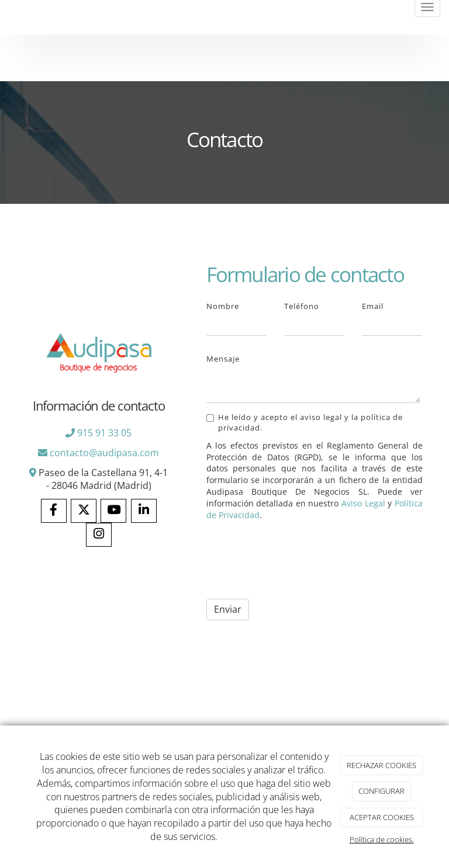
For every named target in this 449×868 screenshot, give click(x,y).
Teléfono (302, 306)
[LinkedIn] (144, 511)
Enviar (228, 609)
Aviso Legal (363, 503)
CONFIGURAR (381, 791)
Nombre (223, 306)
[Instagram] (99, 535)
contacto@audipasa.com (104, 453)
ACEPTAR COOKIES (382, 817)
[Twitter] (84, 511)
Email (373, 306)
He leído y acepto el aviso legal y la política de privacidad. (305, 422)
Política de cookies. (382, 839)
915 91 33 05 (104, 433)
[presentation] (295, 560)
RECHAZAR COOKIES (381, 765)
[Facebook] (54, 511)
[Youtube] (113, 511)
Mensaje (223, 359)
